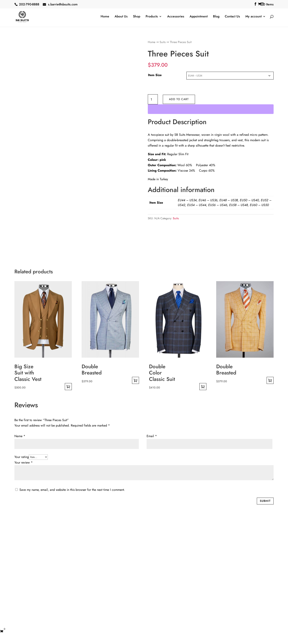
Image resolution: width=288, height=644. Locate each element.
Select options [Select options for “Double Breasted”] (135, 380)
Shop (137, 17)
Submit (265, 501)
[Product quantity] (153, 99)
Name (20, 436)
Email (152, 436)
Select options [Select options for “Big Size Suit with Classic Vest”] (68, 387)
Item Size (155, 75)
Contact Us (232, 17)
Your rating (22, 457)
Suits (163, 42)
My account (253, 17)
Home (105, 17)
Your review (23, 462)
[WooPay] (211, 109)
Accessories (176, 17)
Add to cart (179, 99)
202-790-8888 (29, 4)
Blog (216, 17)
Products (152, 17)
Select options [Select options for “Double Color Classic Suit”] (203, 387)
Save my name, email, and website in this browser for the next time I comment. (72, 490)
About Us (121, 17)
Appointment (199, 17)
